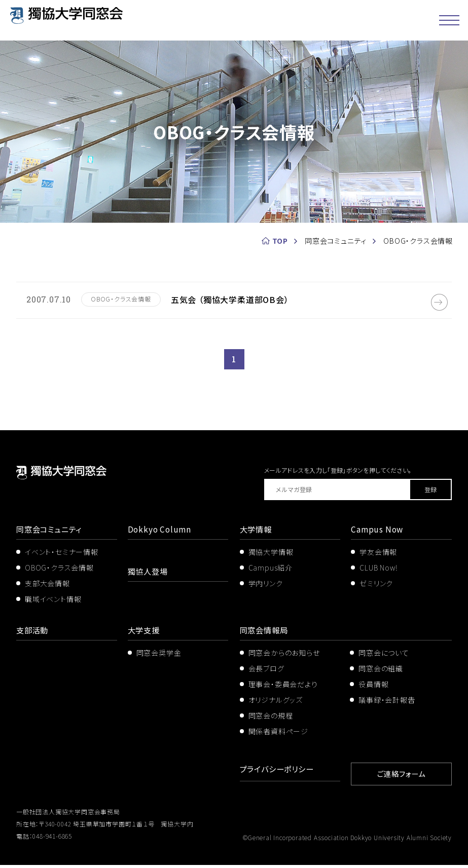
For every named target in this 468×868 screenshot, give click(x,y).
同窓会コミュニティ (51, 534)
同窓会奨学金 (159, 658)
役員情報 (373, 689)
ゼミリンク (376, 588)
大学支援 (145, 635)
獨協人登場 (149, 576)
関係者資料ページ (278, 736)
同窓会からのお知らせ (284, 658)
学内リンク (266, 588)
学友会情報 (378, 556)
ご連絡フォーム (402, 777)
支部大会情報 (47, 588)
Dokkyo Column (161, 534)
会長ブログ (266, 673)
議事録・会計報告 (387, 704)
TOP (280, 241)
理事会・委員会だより (283, 689)
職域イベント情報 (53, 603)
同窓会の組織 (381, 673)
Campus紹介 (271, 572)
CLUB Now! (378, 572)
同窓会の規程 (271, 720)
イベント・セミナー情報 (62, 556)
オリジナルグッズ (276, 704)
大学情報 (257, 534)
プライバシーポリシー (279, 773)
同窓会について (384, 658)
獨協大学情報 (271, 556)
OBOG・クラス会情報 (59, 572)
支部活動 (33, 635)
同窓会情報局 (265, 635)
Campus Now (378, 534)
